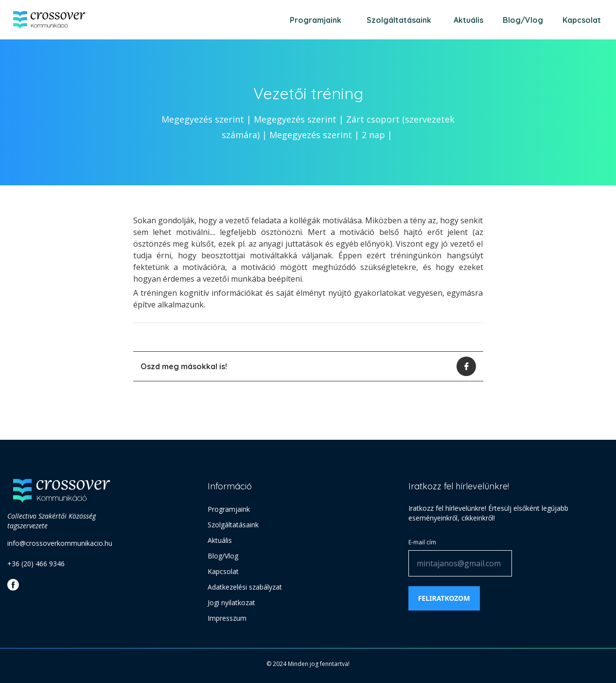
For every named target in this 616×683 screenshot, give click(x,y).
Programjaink (316, 20)
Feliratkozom (444, 598)
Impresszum (227, 618)
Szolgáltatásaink (399, 20)
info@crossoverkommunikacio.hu (60, 543)
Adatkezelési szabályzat (245, 587)
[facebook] (466, 366)
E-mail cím (422, 542)
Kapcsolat (582, 20)
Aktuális (468, 20)
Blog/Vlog (523, 20)
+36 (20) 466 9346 (36, 564)
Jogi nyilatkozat (231, 602)
